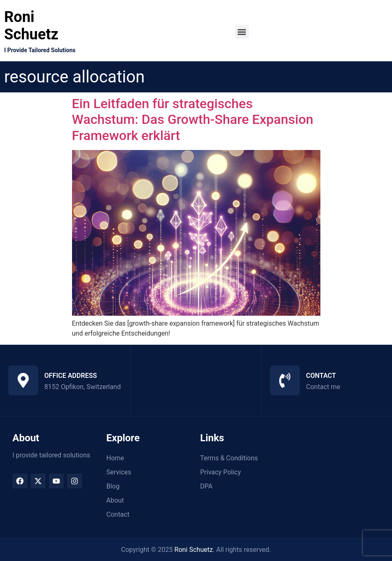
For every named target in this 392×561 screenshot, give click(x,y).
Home (115, 458)
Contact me (323, 387)
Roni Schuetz (31, 26)
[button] (242, 32)
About (115, 500)
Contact (118, 514)
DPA (207, 486)
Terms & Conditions (229, 458)
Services (119, 472)
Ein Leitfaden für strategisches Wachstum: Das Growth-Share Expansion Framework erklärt (193, 120)
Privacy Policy (221, 472)
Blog (113, 486)
